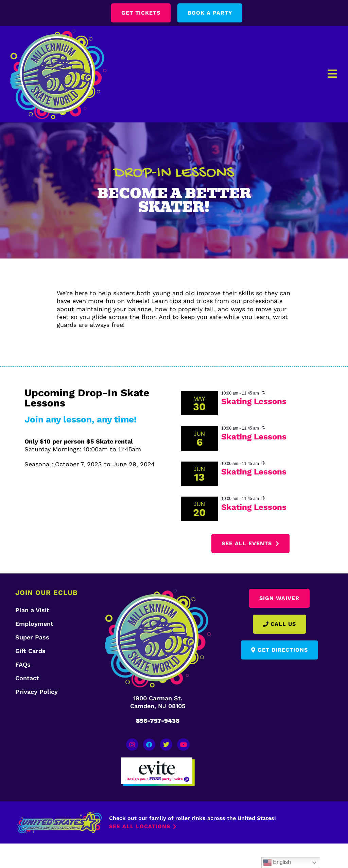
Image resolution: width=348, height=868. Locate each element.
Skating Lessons (254, 401)
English (277, 863)
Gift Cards (30, 651)
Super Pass (32, 637)
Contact (27, 678)
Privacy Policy (37, 692)
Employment (34, 624)
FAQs (23, 664)
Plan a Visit (32, 610)
